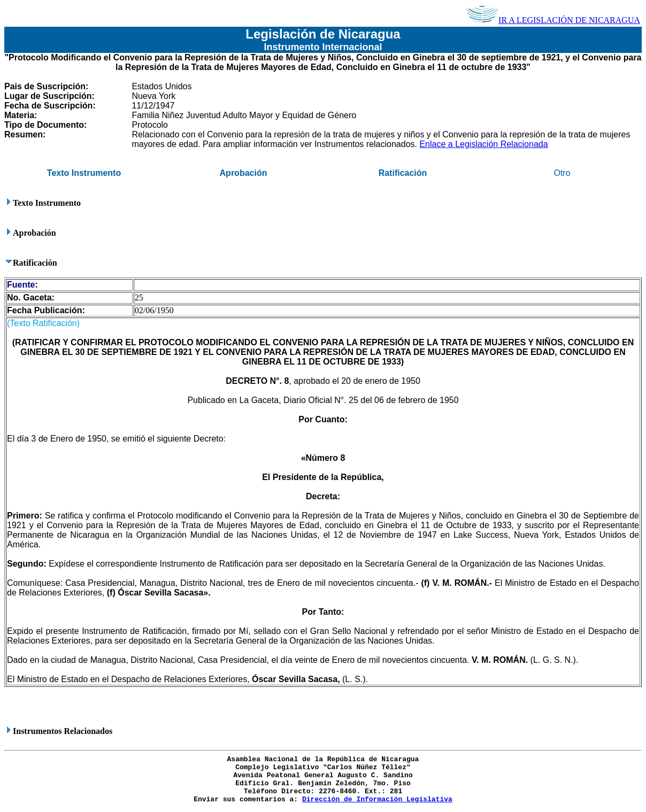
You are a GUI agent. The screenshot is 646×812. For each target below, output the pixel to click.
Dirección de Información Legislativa (377, 799)
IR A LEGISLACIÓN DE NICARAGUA (553, 20)
